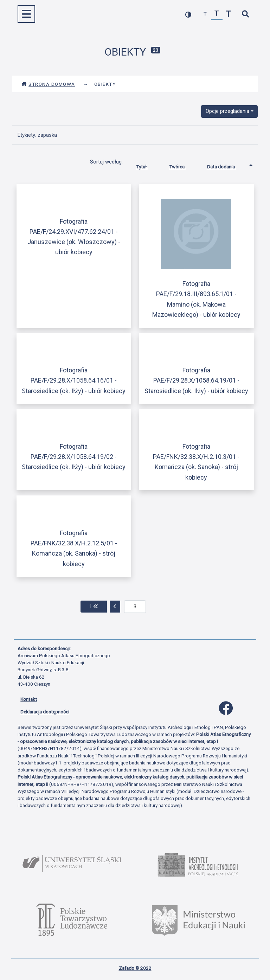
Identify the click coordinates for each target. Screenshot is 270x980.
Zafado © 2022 (135, 968)
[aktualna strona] (135, 607)
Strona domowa (48, 84)
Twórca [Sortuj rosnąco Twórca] (183, 165)
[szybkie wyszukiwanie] (245, 14)
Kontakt (29, 699)
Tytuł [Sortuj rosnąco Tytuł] (147, 165)
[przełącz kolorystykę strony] (188, 14)
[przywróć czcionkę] (217, 14)
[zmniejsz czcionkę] (205, 14)
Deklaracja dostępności (45, 712)
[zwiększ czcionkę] (228, 14)
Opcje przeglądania (227, 111)
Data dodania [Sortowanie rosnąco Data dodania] (227, 165)
